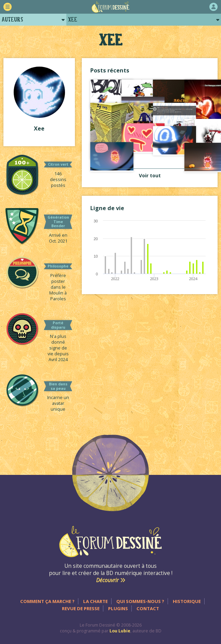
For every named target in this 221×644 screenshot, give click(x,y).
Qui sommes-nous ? (140, 601)
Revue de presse (81, 608)
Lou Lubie (120, 631)
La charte (95, 601)
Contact (148, 608)
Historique (187, 601)
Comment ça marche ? (47, 601)
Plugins (118, 608)
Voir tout (150, 175)
